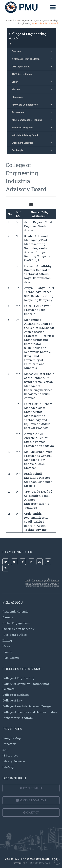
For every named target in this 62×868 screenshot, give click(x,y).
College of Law (13, 700)
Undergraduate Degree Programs (34, 20)
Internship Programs (33, 127)
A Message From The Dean (33, 59)
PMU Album (11, 658)
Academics (11, 20)
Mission (33, 89)
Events (7, 652)
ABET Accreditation (33, 74)
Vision (33, 82)
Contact (31, 812)
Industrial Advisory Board (33, 135)
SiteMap (8, 767)
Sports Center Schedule (19, 629)
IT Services (10, 755)
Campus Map (12, 738)
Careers (8, 617)
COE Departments (33, 66)
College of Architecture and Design (27, 706)
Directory (9, 744)
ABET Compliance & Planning (33, 120)
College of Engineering (19, 678)
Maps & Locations (31, 800)
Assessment (33, 112)
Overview (33, 51)
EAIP (6, 750)
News (6, 646)
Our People (33, 150)
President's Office (15, 635)
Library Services (14, 761)
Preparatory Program (18, 718)
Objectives (33, 97)
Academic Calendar (16, 611)
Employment (31, 788)
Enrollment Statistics (33, 143)
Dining (7, 640)
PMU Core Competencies (33, 105)
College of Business (16, 695)
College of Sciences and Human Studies (30, 712)
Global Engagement (16, 623)
